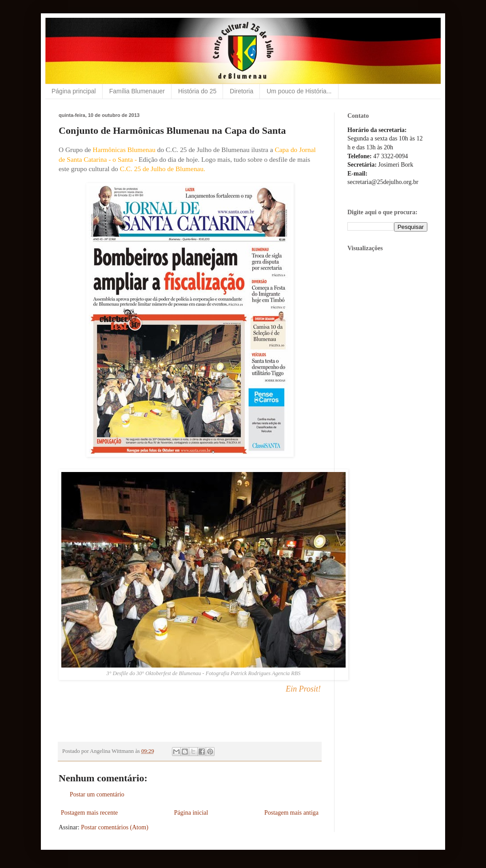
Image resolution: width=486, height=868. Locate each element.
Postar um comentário (97, 794)
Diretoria (241, 91)
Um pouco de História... (299, 91)
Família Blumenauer (137, 91)
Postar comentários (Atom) (115, 827)
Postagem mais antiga (291, 813)
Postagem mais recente (89, 813)
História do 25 (197, 91)
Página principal (74, 91)
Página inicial (191, 813)
